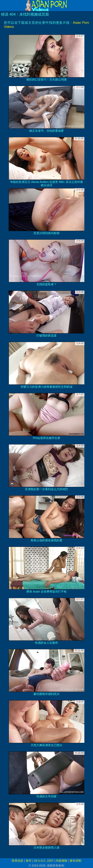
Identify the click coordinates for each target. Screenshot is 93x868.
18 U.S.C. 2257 (44, 861)
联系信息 (17, 861)
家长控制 (76, 861)
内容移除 (62, 861)
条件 (29, 861)
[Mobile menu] (4, 6)
